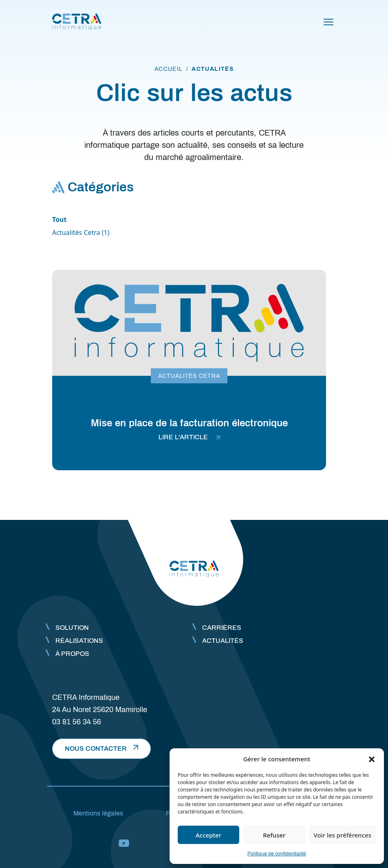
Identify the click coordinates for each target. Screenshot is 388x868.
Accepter (208, 835)
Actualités (223, 641)
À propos (72, 654)
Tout (59, 219)
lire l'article (189, 437)
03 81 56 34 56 (77, 722)
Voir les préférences (343, 835)
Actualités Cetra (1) (81, 232)
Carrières (222, 628)
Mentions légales (98, 813)
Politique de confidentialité (277, 854)
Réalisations (79, 641)
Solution (72, 628)
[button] (372, 759)
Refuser (274, 835)
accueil (169, 69)
